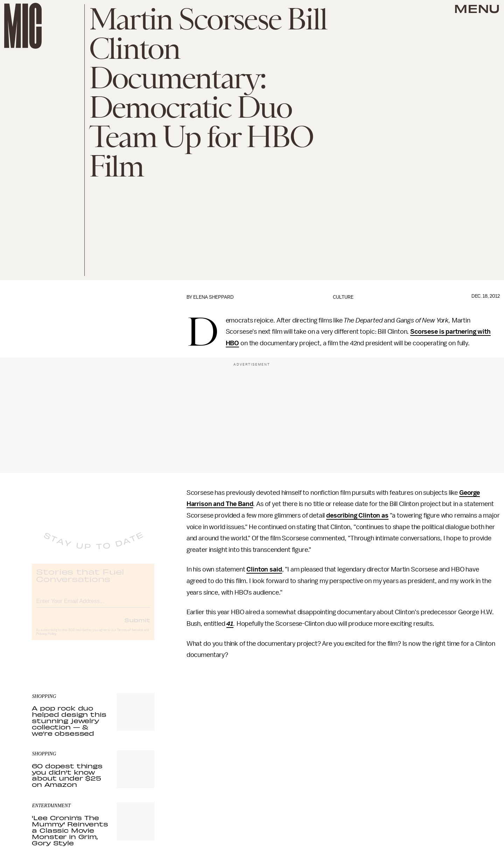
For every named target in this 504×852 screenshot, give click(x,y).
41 (230, 624)
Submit (137, 626)
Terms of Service (130, 636)
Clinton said (264, 569)
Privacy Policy (46, 640)
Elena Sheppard (213, 297)
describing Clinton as (357, 515)
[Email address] (93, 606)
